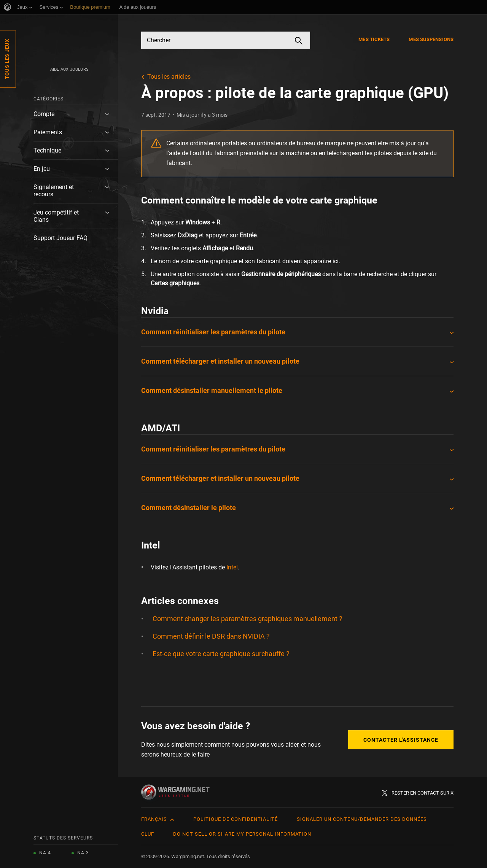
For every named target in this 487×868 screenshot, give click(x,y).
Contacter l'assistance (401, 740)
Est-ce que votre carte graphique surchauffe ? (221, 654)
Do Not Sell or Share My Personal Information (242, 834)
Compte (44, 114)
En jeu (42, 169)
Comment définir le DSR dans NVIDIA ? (211, 636)
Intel (232, 567)
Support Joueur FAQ (60, 238)
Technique (47, 150)
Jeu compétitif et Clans (56, 216)
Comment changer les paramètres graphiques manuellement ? (247, 619)
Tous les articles (169, 77)
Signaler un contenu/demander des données (362, 819)
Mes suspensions (431, 39)
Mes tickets (374, 39)
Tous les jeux (7, 59)
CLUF (148, 834)
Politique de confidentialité (236, 819)
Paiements (48, 132)
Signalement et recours (54, 191)
